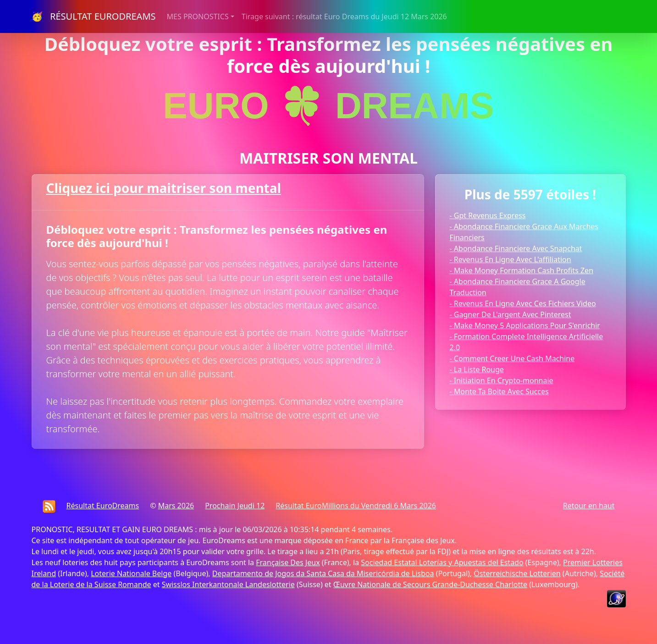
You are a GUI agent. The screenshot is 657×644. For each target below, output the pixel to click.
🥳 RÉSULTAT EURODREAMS (94, 16)
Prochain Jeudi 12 (235, 506)
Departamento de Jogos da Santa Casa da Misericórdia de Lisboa (323, 573)
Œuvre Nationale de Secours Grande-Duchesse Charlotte (430, 584)
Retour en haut (589, 506)
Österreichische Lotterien (517, 573)
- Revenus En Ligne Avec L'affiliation (511, 259)
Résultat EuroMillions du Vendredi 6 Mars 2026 (356, 506)
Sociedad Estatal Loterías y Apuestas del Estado (442, 562)
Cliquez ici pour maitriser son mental (164, 188)
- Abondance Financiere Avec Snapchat (516, 248)
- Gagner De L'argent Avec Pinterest (511, 314)
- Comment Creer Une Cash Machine (512, 358)
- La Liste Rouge (477, 369)
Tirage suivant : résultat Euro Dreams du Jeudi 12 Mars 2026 (344, 17)
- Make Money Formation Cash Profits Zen (522, 270)
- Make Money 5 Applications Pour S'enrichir (525, 325)
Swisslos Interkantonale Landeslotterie (228, 584)
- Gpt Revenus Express (488, 215)
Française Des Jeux (288, 562)
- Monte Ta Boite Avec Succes (499, 391)
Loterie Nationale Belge (131, 573)
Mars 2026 (176, 506)
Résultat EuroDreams (103, 506)
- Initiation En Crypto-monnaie (502, 380)
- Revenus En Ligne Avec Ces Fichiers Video (523, 303)
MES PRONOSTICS (198, 17)
